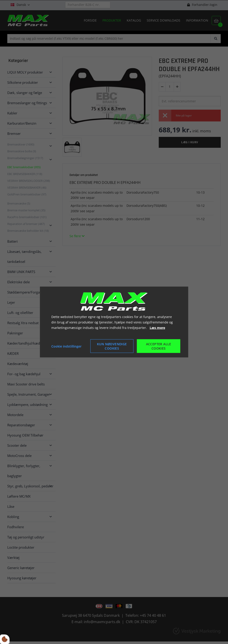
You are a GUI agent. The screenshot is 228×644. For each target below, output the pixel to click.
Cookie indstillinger (66, 346)
